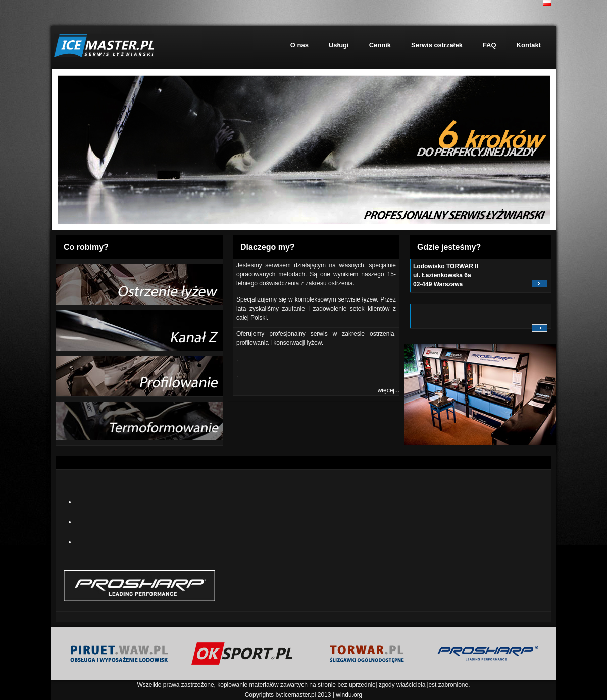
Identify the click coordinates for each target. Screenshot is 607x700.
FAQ (490, 45)
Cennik (380, 45)
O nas (299, 45)
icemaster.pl (299, 695)
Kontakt (529, 45)
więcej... (389, 390)
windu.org (349, 695)
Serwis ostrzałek (437, 45)
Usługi (339, 45)
